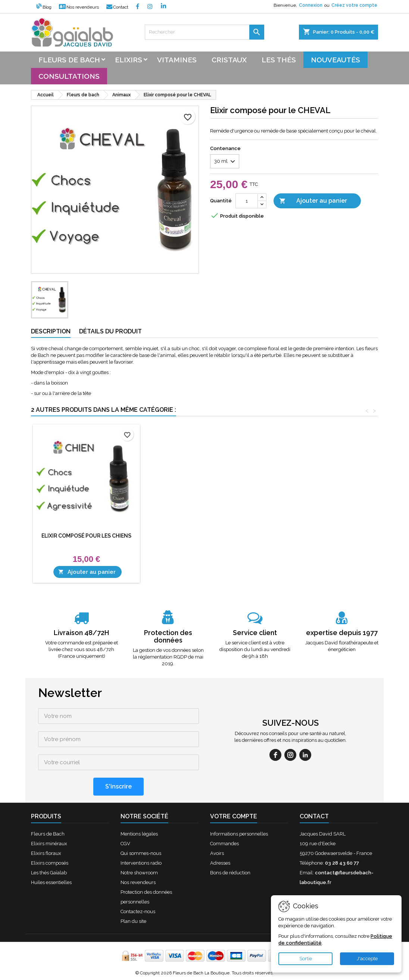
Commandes (224, 844)
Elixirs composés (50, 863)
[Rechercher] (204, 32)
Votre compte (234, 816)
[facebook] (275, 755)
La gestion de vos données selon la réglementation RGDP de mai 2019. (168, 657)
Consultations (69, 76)
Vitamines (177, 60)
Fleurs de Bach (48, 834)
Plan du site (133, 921)
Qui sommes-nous (141, 853)
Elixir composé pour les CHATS (87, 536)
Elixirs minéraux (49, 844)
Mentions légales (139, 834)
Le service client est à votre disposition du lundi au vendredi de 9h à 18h (255, 649)
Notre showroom (139, 873)
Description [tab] (51, 331)
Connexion (311, 5)
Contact (117, 7)
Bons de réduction (230, 873)
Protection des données (168, 636)
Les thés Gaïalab (49, 873)
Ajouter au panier (313, 201)
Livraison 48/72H (81, 633)
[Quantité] (247, 201)
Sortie (306, 959)
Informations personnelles (239, 834)
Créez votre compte (354, 5)
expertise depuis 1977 (342, 633)
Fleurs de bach (69, 60)
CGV (125, 844)
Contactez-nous (138, 911)
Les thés (279, 60)
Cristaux (229, 60)
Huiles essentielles (51, 882)
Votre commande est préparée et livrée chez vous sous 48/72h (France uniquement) (82, 649)
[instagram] (290, 755)
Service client (255, 633)
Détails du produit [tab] (110, 331)
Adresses (220, 863)
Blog (44, 7)
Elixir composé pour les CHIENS (197, 536)
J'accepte (367, 959)
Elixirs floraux (46, 853)
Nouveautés (335, 60)
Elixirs (129, 60)
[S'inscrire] (118, 787)
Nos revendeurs (79, 7)
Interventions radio (141, 863)
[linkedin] (305, 755)
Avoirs (217, 853)
